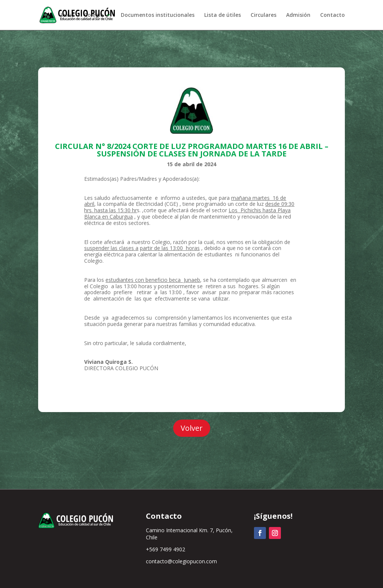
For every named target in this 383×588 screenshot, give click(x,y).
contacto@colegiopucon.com (181, 561)
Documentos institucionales (158, 15)
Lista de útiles (223, 15)
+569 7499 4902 (166, 549)
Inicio (68, 15)
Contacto (333, 15)
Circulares (263, 15)
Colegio (94, 15)
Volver (192, 428)
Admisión (298, 15)
